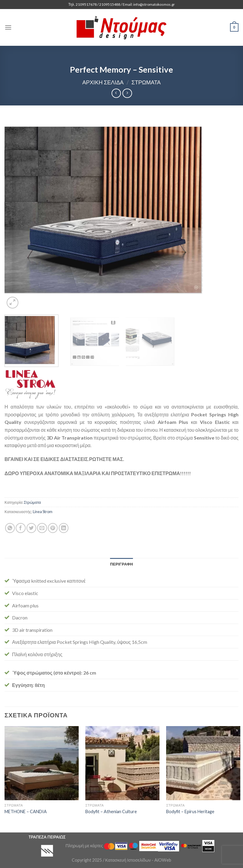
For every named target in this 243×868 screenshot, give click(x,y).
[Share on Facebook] (21, 528)
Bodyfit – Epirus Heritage (190, 812)
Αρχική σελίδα (103, 82)
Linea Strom (43, 512)
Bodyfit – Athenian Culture (111, 812)
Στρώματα (146, 82)
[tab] (121, 564)
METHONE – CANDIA (26, 812)
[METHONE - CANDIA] (42, 763)
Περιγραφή (121, 564)
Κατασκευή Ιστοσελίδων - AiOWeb (138, 860)
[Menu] (8, 27)
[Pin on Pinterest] (53, 528)
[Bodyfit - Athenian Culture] (122, 763)
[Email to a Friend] (42, 528)
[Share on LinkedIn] (64, 528)
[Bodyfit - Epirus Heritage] (203, 763)
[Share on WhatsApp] (10, 528)
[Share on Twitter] (32, 528)
